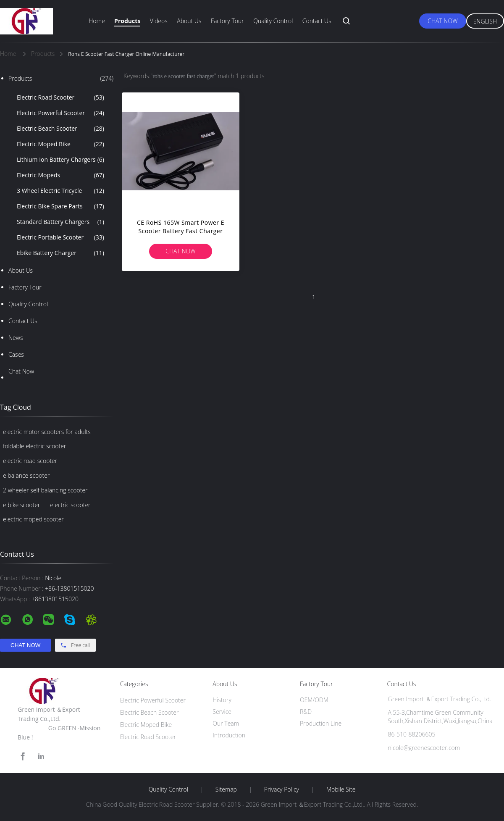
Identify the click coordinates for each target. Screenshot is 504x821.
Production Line (321, 723)
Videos (159, 21)
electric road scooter (30, 461)
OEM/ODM (314, 700)
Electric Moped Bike (60, 144)
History (222, 700)
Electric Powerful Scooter (60, 113)
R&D (306, 712)
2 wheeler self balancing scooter (45, 490)
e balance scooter (26, 475)
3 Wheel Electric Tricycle (60, 191)
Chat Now (442, 21)
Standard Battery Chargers (60, 222)
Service (222, 712)
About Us (189, 21)
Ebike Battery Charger (60, 253)
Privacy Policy (282, 789)
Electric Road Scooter (60, 97)
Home (97, 21)
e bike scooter (21, 505)
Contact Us (317, 21)
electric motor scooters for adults (47, 432)
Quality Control (273, 21)
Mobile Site (341, 789)
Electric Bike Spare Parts (60, 206)
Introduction (229, 735)
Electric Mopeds (60, 175)
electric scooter (70, 505)
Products (127, 21)
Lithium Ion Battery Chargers (60, 160)
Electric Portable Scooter (60, 237)
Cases (16, 354)
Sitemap (226, 789)
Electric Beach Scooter (60, 129)
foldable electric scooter (34, 446)
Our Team (226, 723)
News (16, 338)
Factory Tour (227, 21)
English (485, 21)
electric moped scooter (33, 519)
